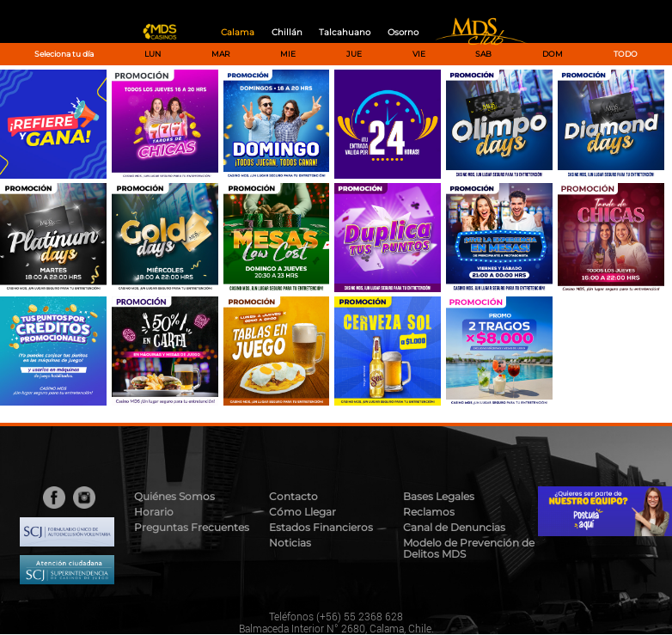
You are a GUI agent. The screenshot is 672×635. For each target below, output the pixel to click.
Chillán (287, 32)
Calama (238, 32)
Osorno (403, 32)
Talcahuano (345, 32)
